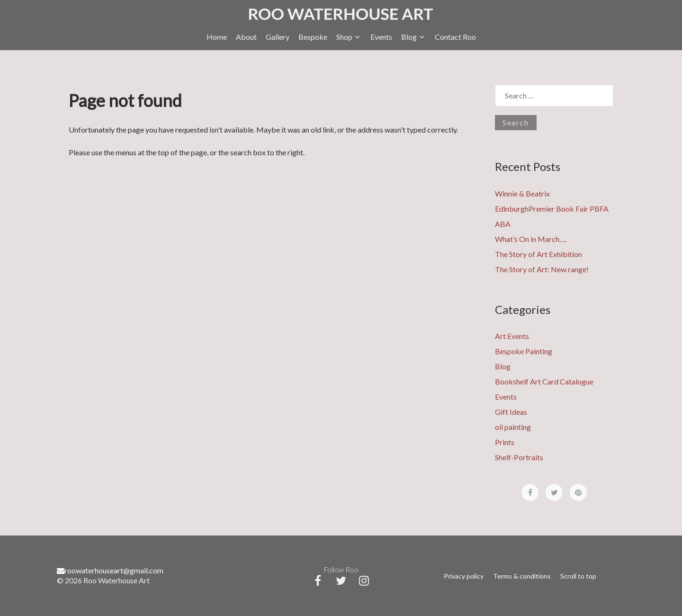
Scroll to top (578, 576)
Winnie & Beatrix (522, 193)
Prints (505, 442)
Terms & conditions (522, 576)
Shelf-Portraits (519, 457)
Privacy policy (464, 576)
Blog (503, 366)
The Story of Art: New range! (542, 269)
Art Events (512, 336)
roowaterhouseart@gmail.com (110, 570)
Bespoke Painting (524, 351)
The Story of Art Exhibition (538, 254)
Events (506, 397)
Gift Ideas (511, 412)
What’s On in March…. (531, 239)
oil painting (513, 427)
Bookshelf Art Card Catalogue (544, 381)
